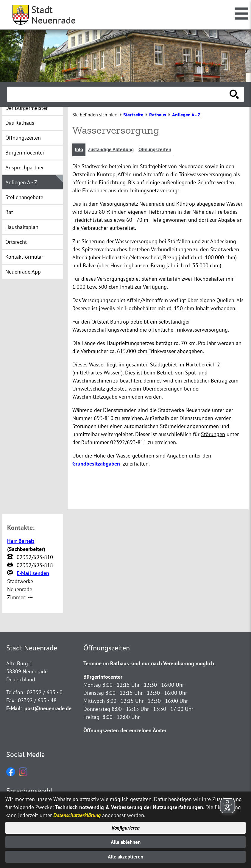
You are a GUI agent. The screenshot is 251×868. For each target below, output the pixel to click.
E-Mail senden (33, 573)
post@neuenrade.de (48, 709)
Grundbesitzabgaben (96, 464)
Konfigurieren (125, 826)
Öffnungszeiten (161, 150)
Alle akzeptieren (125, 857)
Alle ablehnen (125, 841)
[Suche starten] (234, 94)
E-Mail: (14, 709)
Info (79, 150)
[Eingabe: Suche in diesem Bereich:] (119, 94)
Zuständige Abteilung (114, 150)
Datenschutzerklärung (77, 814)
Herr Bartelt (21, 541)
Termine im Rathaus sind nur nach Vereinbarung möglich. (149, 664)
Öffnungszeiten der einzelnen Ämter (125, 731)
